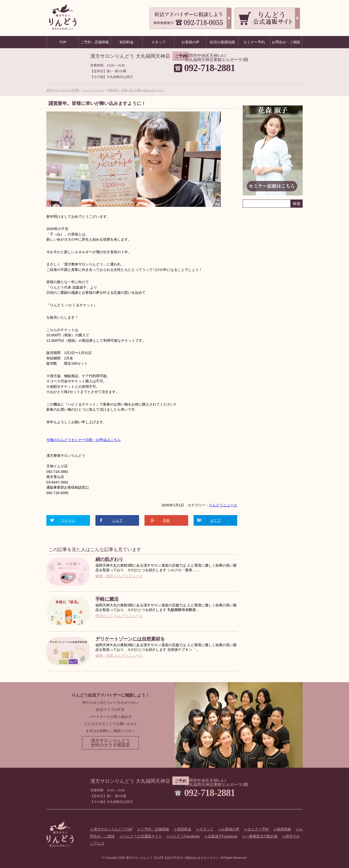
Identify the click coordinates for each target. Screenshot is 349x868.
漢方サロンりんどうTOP (113, 829)
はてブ (216, 520)
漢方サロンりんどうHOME (63, 90)
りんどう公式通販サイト (142, 836)
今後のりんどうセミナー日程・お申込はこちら (84, 440)
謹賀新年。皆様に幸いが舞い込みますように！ (136, 90)
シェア (117, 520)
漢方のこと (104, 616)
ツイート (68, 520)
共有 (166, 520)
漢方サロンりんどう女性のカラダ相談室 (110, 743)
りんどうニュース (94, 90)
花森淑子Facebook (223, 836)
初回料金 (184, 829)
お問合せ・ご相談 (286, 42)
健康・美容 (104, 576)
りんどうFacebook (185, 836)
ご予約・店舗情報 (155, 829)
